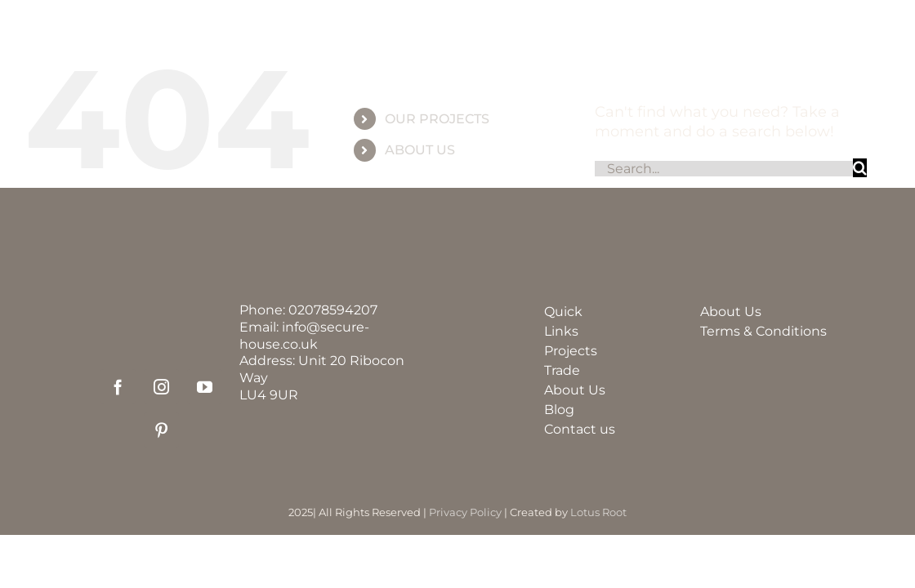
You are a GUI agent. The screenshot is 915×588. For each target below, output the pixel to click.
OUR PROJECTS (437, 119)
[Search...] (724, 169)
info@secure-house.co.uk (304, 336)
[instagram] (161, 387)
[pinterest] (161, 430)
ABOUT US (420, 150)
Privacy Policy (465, 512)
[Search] (860, 168)
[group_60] (457, 28)
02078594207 (333, 310)
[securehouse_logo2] (161, 310)
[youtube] (205, 387)
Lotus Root (598, 512)
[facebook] (118, 387)
